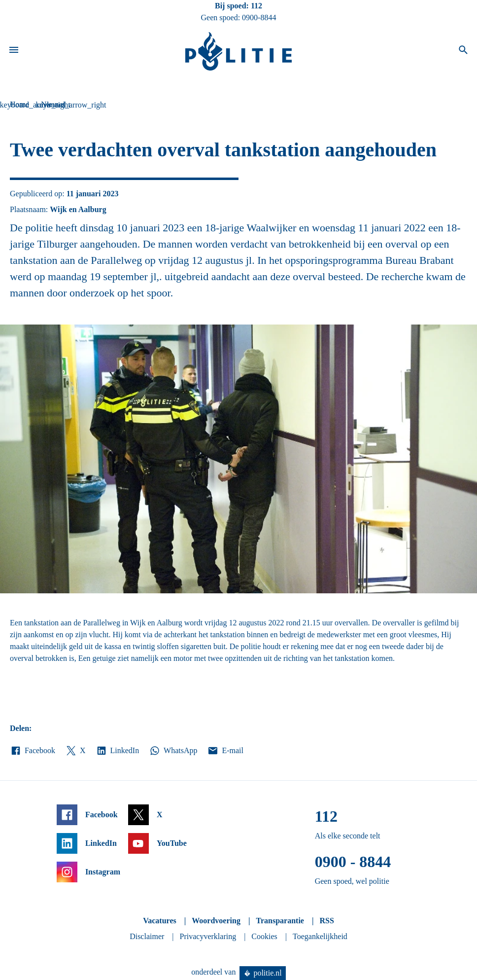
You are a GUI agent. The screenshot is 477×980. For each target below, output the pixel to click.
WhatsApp (173, 751)
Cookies (264, 936)
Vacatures (160, 921)
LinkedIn (118, 751)
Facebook (33, 751)
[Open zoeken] (463, 51)
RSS (326, 921)
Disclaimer (147, 936)
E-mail (225, 751)
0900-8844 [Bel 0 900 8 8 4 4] (259, 18)
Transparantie (280, 921)
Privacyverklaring (208, 936)
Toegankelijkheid (320, 936)
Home (19, 104)
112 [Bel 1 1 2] (256, 6)
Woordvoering (216, 921)
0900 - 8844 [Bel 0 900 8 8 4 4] (353, 862)
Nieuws (53, 104)
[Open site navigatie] (14, 51)
